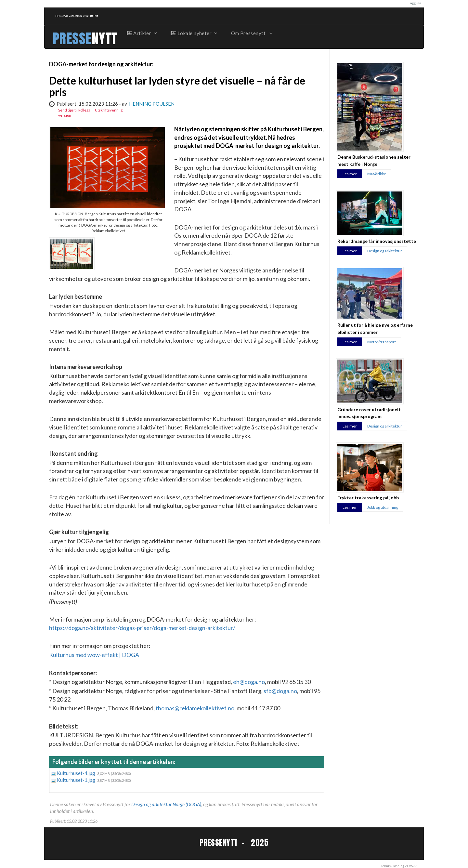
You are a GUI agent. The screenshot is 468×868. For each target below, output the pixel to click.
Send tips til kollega (74, 110)
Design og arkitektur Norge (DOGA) (166, 804)
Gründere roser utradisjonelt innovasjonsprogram (369, 413)
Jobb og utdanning (383, 507)
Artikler (142, 33)
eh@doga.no (249, 682)
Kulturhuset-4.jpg (77, 773)
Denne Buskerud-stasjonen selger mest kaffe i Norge (374, 160)
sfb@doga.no (280, 691)
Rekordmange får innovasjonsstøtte (377, 241)
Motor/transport (382, 342)
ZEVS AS (411, 866)
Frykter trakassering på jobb (368, 498)
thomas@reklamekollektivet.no (195, 708)
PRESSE (72, 39)
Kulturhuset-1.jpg (77, 780)
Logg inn (415, 3)
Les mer (350, 174)
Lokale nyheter (194, 33)
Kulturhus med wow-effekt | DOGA (94, 655)
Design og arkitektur (385, 251)
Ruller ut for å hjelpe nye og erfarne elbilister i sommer (375, 328)
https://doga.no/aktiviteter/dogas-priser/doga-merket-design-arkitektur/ (142, 628)
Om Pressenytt (251, 33)
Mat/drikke (377, 174)
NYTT (104, 39)
